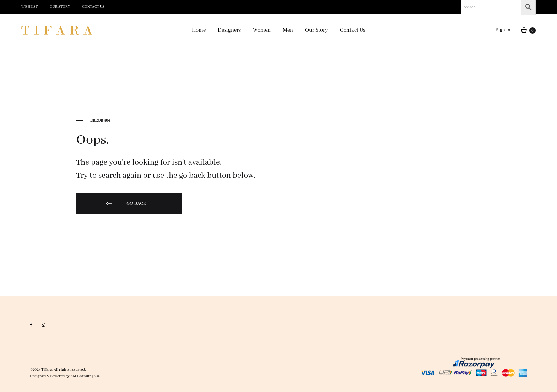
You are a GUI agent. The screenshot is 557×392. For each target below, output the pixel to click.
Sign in (503, 30)
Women (262, 30)
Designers (229, 30)
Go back (125, 204)
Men (288, 30)
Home (199, 30)
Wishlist (29, 7)
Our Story (60, 7)
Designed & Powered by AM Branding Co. (65, 376)
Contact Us (93, 7)
